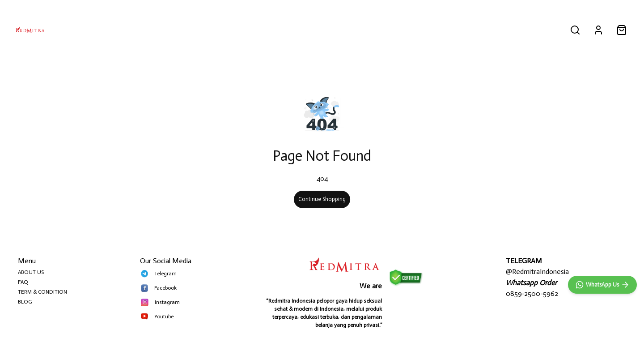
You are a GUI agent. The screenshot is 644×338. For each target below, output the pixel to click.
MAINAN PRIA (335, 30)
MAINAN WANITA (387, 30)
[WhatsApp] (602, 285)
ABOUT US (31, 272)
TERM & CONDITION (42, 292)
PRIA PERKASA (286, 30)
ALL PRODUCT (236, 30)
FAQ (23, 282)
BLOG (25, 302)
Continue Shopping (322, 199)
